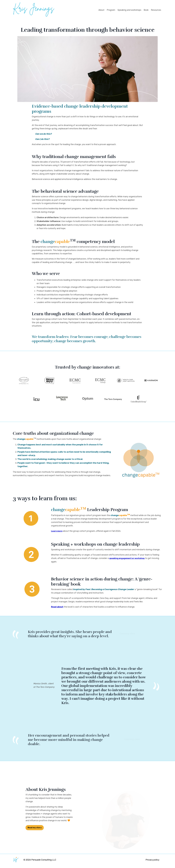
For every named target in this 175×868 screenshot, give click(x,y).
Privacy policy (152, 862)
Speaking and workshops (129, 10)
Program (110, 10)
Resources (156, 10)
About (100, 10)
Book (146, 10)
